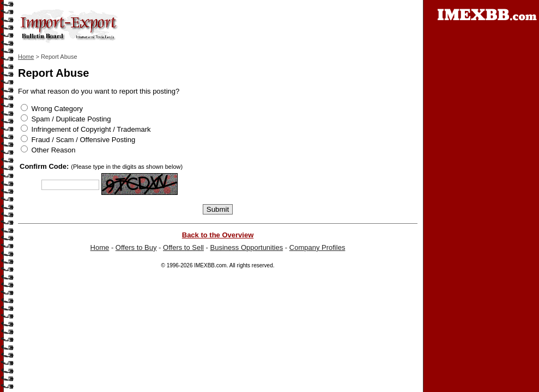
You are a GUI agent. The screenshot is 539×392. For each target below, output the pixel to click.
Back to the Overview (218, 235)
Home (26, 57)
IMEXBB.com (210, 265)
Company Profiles (317, 247)
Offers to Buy (136, 247)
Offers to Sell (183, 247)
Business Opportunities (247, 247)
